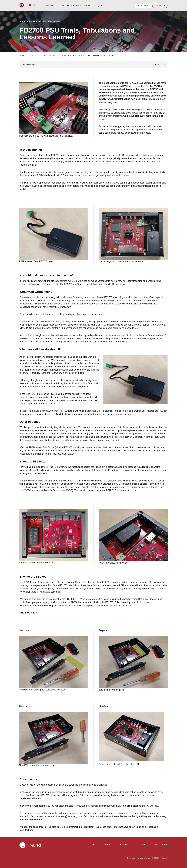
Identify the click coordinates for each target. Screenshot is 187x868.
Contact (160, 6)
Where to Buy (161, 845)
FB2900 (50, 6)
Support (90, 6)
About (103, 6)
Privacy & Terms (144, 858)
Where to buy (143, 6)
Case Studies (74, 6)
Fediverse (131, 858)
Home (22, 56)
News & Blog (48, 56)
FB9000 (61, 6)
